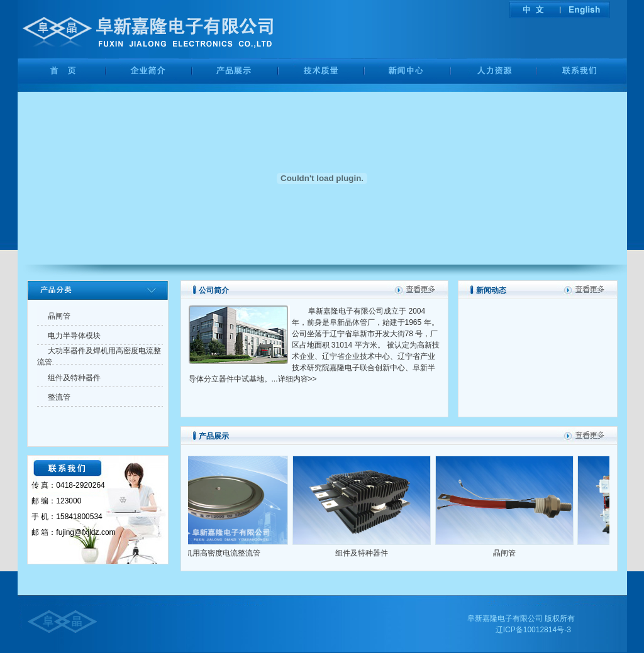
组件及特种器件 (369, 553)
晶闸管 (511, 553)
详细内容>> (297, 379)
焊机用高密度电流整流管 (226, 553)
